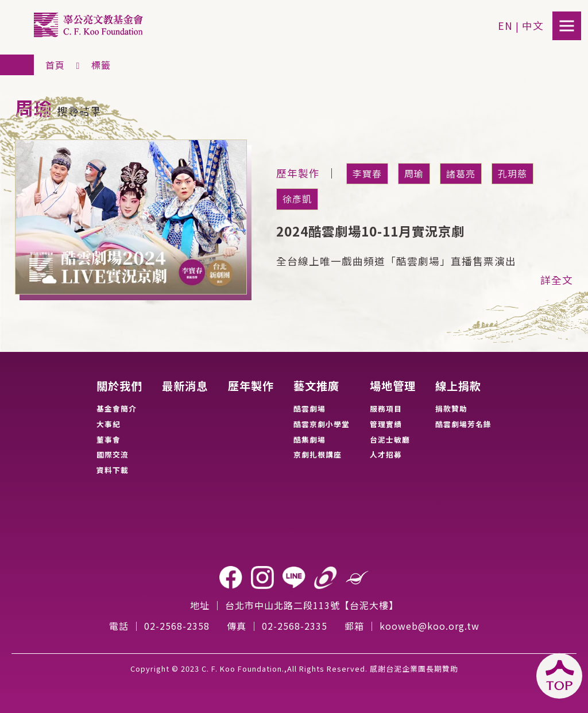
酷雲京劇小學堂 (322, 424)
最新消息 (185, 386)
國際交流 (113, 454)
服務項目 (386, 408)
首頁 (55, 65)
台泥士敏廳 (390, 439)
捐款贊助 (451, 408)
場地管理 (393, 386)
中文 (533, 26)
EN (505, 26)
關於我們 (119, 386)
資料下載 (113, 470)
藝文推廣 (316, 386)
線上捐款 (458, 386)
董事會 (109, 439)
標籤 (101, 65)
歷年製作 (251, 386)
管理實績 (386, 424)
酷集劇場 (310, 439)
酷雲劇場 (310, 408)
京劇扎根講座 (318, 454)
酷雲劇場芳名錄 (463, 424)
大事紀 (109, 424)
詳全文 (557, 280)
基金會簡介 (117, 408)
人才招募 (386, 454)
